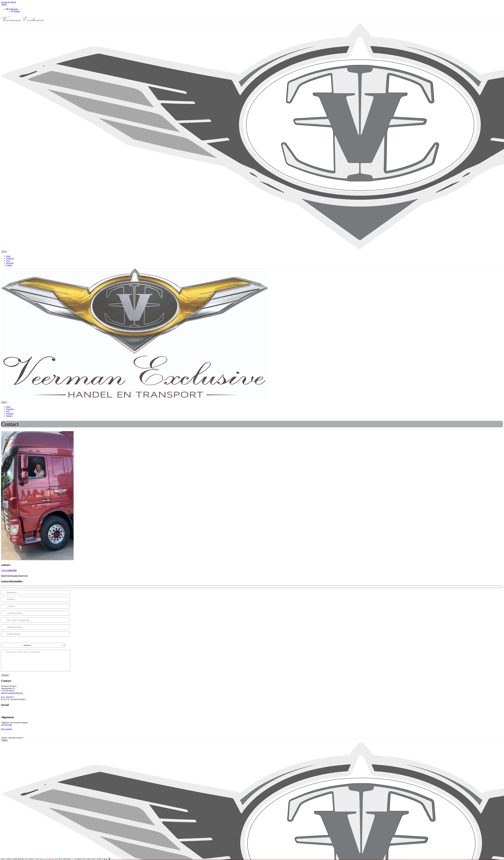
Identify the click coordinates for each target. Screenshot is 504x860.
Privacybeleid (7, 733)
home (8, 256)
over (8, 261)
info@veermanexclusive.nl (14, 576)
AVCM (4, 729)
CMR (10, 729)
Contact (9, 265)
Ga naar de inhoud (8, 2)
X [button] (109, 859)
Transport (10, 258)
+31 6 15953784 (9, 570)
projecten (10, 263)
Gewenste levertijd (9, 640)
